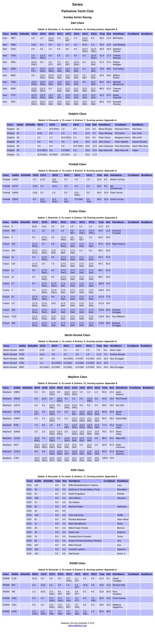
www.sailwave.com (78, 625)
